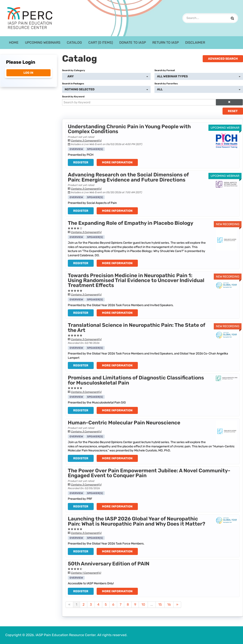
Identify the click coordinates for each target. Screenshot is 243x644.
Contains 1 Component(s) (86, 573)
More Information (117, 162)
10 (143, 604)
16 (169, 604)
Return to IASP (166, 43)
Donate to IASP (133, 43)
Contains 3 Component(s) (86, 141)
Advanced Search (223, 59)
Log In (28, 73)
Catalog (74, 43)
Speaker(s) (95, 149)
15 (160, 604)
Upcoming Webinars (43, 43)
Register (81, 162)
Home (14, 43)
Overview (76, 149)
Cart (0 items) (101, 43)
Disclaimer (195, 43)
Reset (233, 111)
